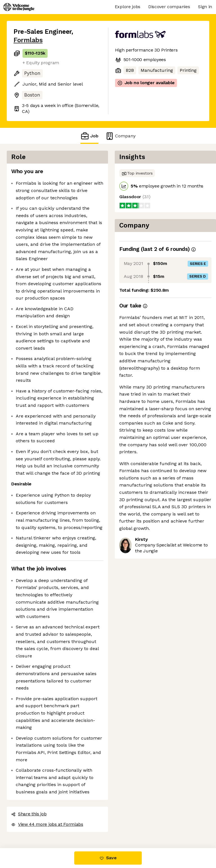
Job (89, 136)
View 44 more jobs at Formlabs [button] (47, 824)
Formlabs (28, 40)
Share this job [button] (29, 814)
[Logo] (19, 7)
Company (120, 136)
